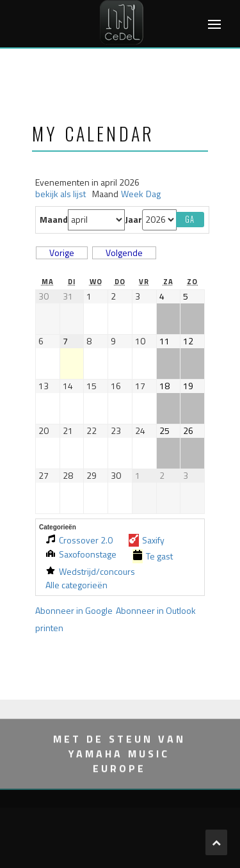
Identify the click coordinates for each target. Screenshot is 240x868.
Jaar (133, 220)
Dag (153, 194)
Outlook (156, 610)
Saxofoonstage (81, 555)
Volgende (124, 253)
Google (74, 610)
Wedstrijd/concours (90, 572)
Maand (54, 220)
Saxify (147, 540)
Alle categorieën (76, 585)
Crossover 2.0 (79, 540)
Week (132, 194)
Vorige (62, 253)
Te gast (153, 556)
